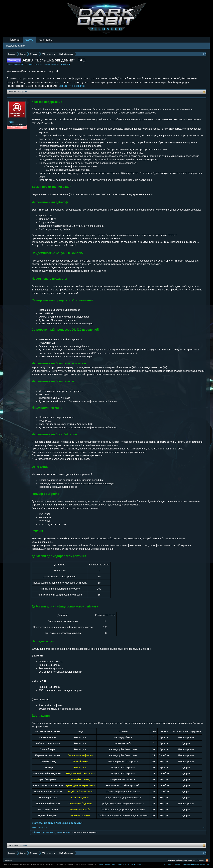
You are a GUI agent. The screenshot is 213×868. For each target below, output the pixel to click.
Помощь (192, 860)
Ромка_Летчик (56, 832)
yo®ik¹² (46, 832)
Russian (8, 860)
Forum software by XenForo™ (74, 864)
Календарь (45, 40)
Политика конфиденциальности (195, 864)
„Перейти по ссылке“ (73, 86)
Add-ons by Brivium (122, 864)
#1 (204, 827)
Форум (29, 40)
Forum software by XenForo (27, 864)
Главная (15, 40)
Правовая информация (177, 860)
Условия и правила (172, 864)
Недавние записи (16, 46)
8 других (68, 832)
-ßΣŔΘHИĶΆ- (37, 832)
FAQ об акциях (27, 64)
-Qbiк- (58, 64)
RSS (207, 860)
